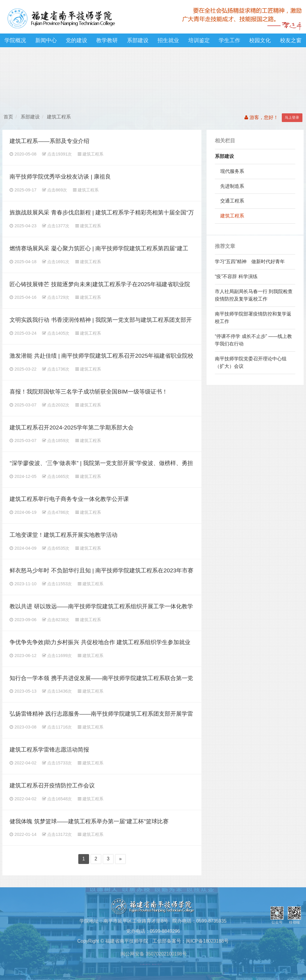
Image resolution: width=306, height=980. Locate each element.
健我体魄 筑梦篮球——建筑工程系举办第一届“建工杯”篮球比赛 (89, 821)
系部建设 (138, 40)
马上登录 (292, 118)
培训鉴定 (199, 40)
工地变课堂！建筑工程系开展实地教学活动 (64, 535)
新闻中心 (46, 40)
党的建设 (76, 40)
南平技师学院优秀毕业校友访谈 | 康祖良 (60, 177)
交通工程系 (232, 201)
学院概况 (15, 40)
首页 (8, 117)
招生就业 (168, 40)
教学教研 (107, 40)
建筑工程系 (59, 117)
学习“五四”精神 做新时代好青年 (250, 262)
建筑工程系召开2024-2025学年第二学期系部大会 (72, 427)
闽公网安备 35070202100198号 (153, 954)
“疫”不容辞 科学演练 (236, 276)
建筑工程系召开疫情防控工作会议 (52, 785)
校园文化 (260, 40)
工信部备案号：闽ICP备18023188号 (191, 941)
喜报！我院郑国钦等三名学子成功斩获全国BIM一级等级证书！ (88, 392)
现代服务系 (232, 171)
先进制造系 (232, 186)
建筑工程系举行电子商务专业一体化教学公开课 (69, 499)
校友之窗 (291, 40)
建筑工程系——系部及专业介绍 (49, 141)
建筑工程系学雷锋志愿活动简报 (49, 750)
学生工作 (229, 40)
